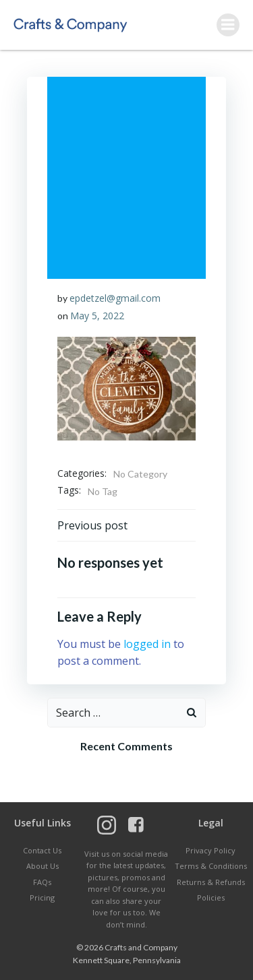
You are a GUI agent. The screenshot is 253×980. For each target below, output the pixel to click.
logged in (147, 644)
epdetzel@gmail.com (115, 298)
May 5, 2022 (97, 316)
